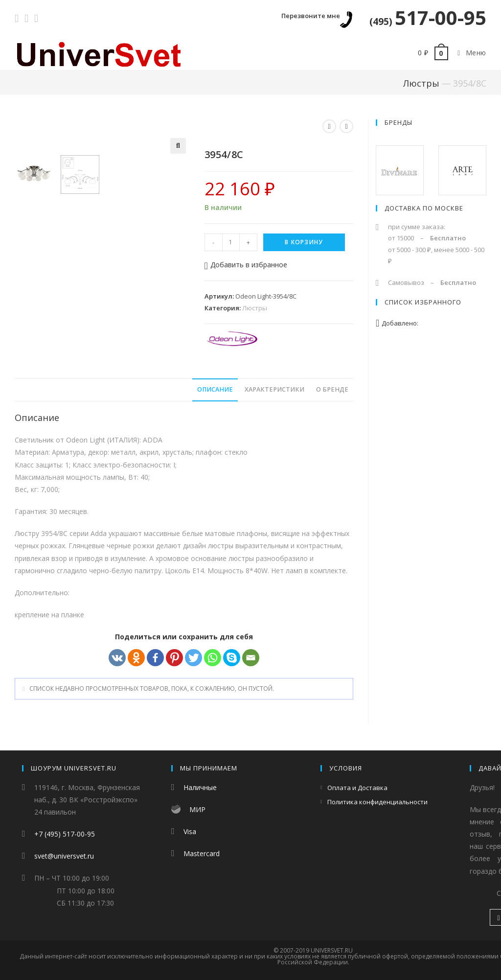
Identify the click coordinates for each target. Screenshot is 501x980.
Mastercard (202, 853)
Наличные (200, 787)
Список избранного (423, 302)
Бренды (399, 122)
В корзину (304, 242)
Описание (215, 391)
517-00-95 (428, 17)
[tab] (215, 391)
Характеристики (274, 391)
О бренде (332, 391)
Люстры (421, 83)
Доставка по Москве (424, 208)
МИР (197, 809)
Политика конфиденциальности (377, 802)
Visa (190, 831)
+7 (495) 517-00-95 (65, 834)
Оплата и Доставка (357, 788)
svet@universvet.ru (64, 856)
